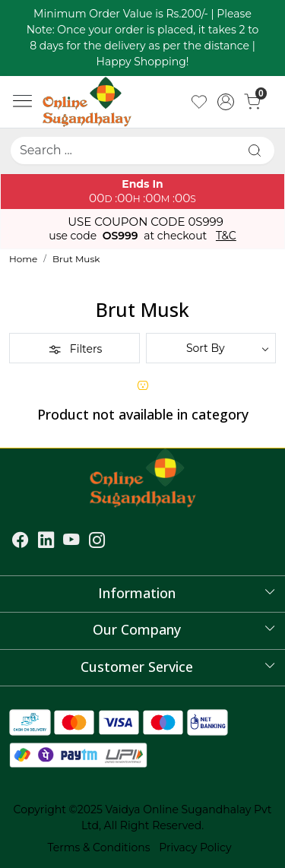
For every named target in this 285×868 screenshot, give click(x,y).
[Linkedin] (46, 542)
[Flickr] (115, 542)
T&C (226, 236)
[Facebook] (21, 542)
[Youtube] (71, 542)
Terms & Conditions (98, 847)
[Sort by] (211, 348)
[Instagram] (97, 542)
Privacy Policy (195, 847)
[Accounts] (225, 102)
